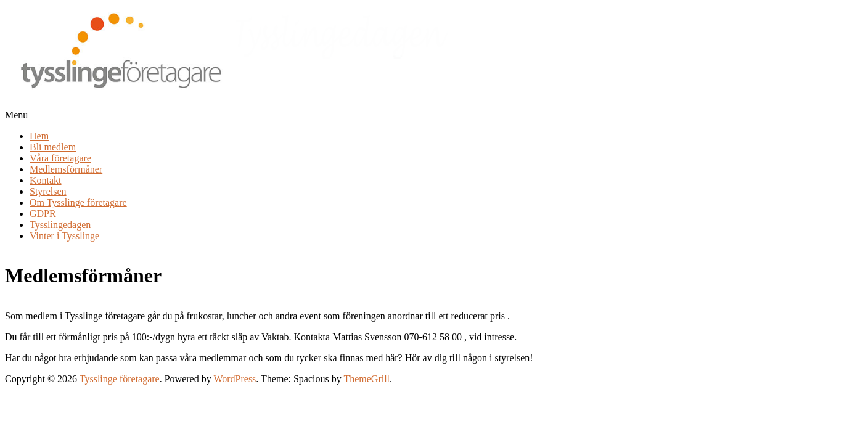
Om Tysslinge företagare (78, 202)
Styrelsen (48, 191)
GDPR (43, 214)
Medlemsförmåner (66, 169)
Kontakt (46, 180)
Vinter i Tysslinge (64, 236)
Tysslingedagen (60, 225)
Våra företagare (60, 158)
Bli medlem (53, 147)
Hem (39, 136)
